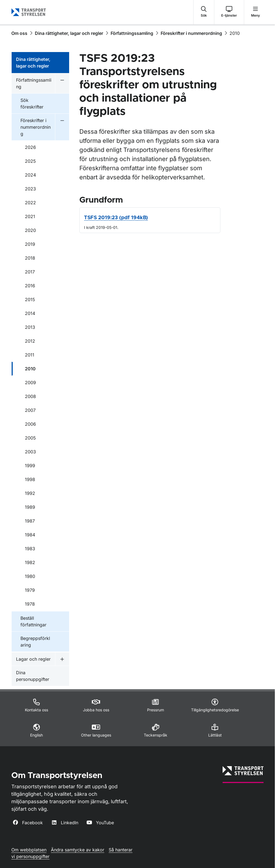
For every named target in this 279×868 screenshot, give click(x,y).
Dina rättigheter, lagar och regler (69, 33)
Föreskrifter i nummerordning (191, 33)
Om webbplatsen (29, 850)
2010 (235, 33)
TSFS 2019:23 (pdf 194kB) (116, 218)
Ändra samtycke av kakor (78, 850)
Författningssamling (132, 33)
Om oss (19, 33)
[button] (204, 12)
